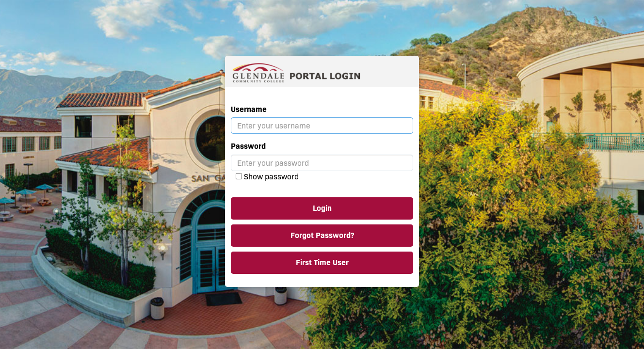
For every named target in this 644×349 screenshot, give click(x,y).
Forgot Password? (322, 235)
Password (248, 146)
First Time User (322, 262)
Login (322, 208)
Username (249, 109)
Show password (271, 177)
